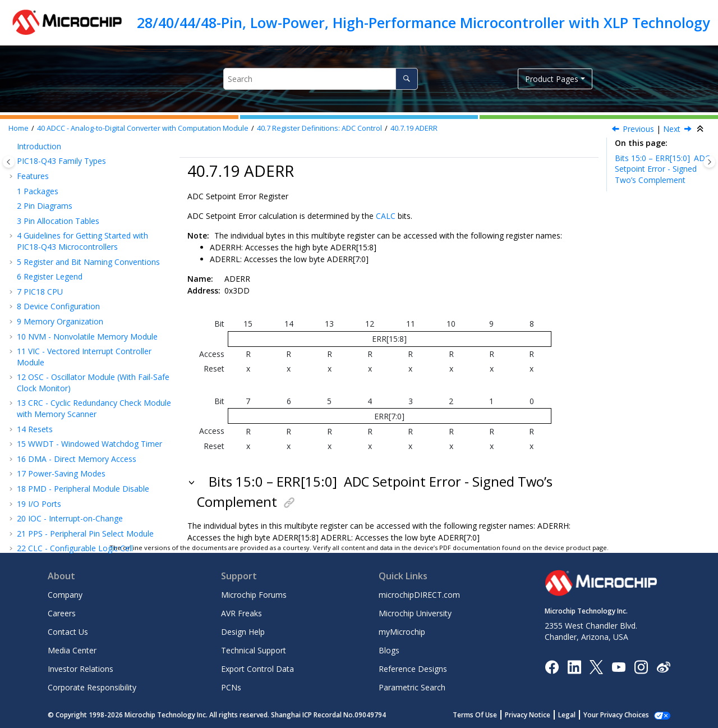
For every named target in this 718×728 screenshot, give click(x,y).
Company (65, 595)
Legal (567, 715)
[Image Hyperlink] (618, 667)
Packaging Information (64, 499)
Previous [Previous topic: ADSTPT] (638, 129)
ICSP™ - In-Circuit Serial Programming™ (94, 428)
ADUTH (60, 298)
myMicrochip (402, 632)
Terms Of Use (475, 715)
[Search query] (321, 79)
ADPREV (62, 223)
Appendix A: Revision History (74, 514)
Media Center (72, 650)
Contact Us (68, 632)
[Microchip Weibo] (663, 667)
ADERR (414, 128)
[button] (28, 149)
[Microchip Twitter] (596, 666)
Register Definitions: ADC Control (319, 128)
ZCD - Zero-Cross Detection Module (89, 398)
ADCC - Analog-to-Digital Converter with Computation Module (143, 128)
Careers (62, 613)
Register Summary (56, 443)
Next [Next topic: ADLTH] (672, 129)
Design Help (243, 632)
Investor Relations (80, 669)
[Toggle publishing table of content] (9, 162)
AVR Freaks (241, 613)
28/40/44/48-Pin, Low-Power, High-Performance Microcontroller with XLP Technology (423, 22)
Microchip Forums (254, 595)
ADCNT (60, 178)
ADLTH (60, 283)
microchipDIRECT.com (419, 595)
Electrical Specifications (65, 458)
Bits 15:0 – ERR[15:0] (662, 169)
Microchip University (415, 613)
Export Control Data (257, 669)
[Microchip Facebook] (552, 666)
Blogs (389, 650)
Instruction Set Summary (67, 413)
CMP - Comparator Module (72, 383)
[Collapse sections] (701, 129)
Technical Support (254, 650)
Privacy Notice (528, 715)
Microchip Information (57, 528)
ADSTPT (62, 253)
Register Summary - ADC (79, 342)
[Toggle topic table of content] (709, 162)
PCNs (231, 687)
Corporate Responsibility (92, 687)
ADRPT (60, 163)
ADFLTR (62, 193)
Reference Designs (413, 669)
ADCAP (60, 148)
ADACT (60, 312)
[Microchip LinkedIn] (574, 666)
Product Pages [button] (552, 79)
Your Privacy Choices (616, 715)
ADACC (60, 238)
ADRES (59, 208)
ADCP (57, 328)
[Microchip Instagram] (641, 666)
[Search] (406, 79)
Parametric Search (412, 687)
